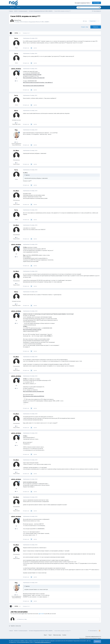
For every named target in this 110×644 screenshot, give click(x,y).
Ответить (96, 27)
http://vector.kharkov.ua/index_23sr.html (32, 75)
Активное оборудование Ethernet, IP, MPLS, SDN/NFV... (37, 22)
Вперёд (16, 33)
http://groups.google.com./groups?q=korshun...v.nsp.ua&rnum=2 (38, 82)
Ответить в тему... (22, 619)
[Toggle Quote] (25, 175)
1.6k (16, 81)
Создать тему (85, 27)
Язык (45, 635)
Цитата (35, 48)
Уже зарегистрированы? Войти (83, 3)
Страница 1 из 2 (26, 33)
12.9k (16, 142)
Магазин (12, 7)
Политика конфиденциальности (93, 637)
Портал (18, 7)
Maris (16, 111)
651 (16, 123)
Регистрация (96, 3)
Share (85, 21)
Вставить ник (26, 48)
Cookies (64, 635)
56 (16, 163)
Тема (50, 635)
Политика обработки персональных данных (90, 638)
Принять (97, 642)
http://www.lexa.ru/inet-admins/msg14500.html (34, 86)
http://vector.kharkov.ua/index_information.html (34, 78)
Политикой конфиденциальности (43, 642)
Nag (16, 130)
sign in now (41, 614)
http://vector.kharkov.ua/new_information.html (33, 391)
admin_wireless (16, 69)
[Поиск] (83, 7)
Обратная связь (57, 635)
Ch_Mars (16, 151)
